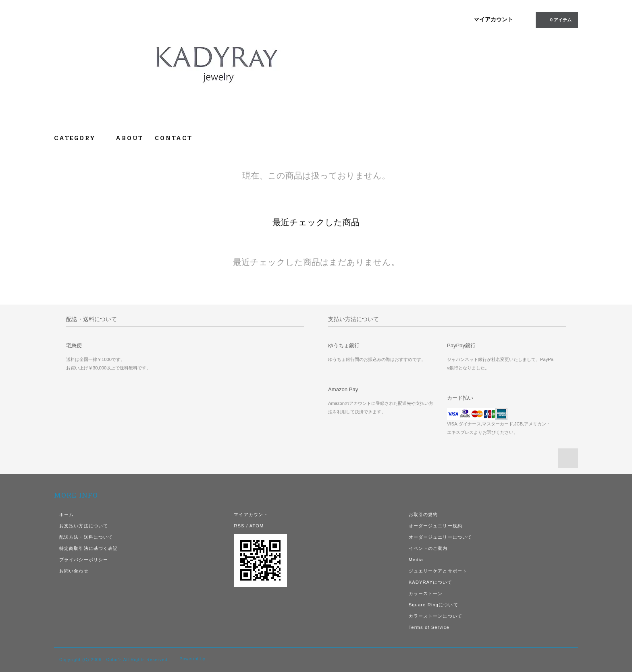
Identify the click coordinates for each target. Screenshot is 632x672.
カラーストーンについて (436, 616)
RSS (239, 526)
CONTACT (174, 138)
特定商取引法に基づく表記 (88, 548)
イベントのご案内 (428, 548)
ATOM (257, 526)
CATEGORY (79, 138)
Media (416, 560)
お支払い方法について (84, 526)
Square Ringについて (433, 605)
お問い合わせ (74, 571)
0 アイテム (556, 19)
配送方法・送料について (86, 537)
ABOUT (130, 138)
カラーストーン (426, 593)
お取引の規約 (423, 514)
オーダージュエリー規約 (436, 526)
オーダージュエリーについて (441, 537)
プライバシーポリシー (84, 560)
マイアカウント (493, 19)
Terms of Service (429, 627)
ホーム (67, 514)
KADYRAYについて (431, 582)
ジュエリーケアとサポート (438, 571)
